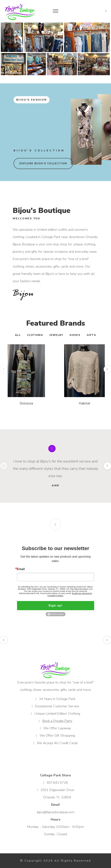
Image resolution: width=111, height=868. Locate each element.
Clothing (35, 335)
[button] (106, 11)
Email (21, 569)
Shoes (75, 335)
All (18, 335)
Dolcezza (26, 403)
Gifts (91, 335)
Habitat (85, 403)
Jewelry (56, 335)
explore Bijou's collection (43, 165)
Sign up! (55, 606)
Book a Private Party (57, 721)
